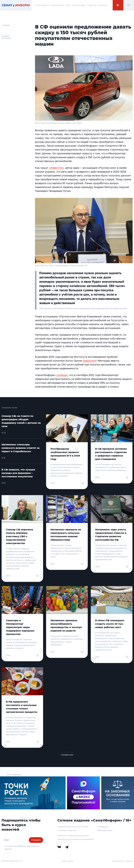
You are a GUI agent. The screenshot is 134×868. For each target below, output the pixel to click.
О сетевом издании (67, 830)
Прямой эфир (79, 5)
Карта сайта (67, 861)
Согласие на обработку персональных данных (22, 848)
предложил (90, 361)
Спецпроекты (57, 5)
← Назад (5, 25)
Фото (68, 5)
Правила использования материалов (75, 839)
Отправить (36, 840)
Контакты (103, 5)
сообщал (62, 375)
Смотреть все (67, 755)
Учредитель (103, 827)
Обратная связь (105, 830)
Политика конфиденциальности (73, 835)
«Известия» (56, 168)
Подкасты (92, 5)
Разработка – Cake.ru (122, 861)
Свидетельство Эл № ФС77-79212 (73, 827)
